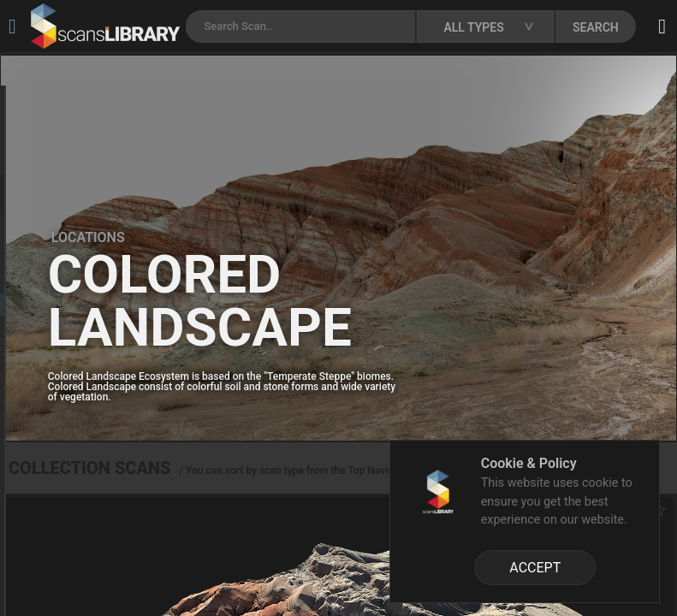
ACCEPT (535, 568)
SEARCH (596, 27)
